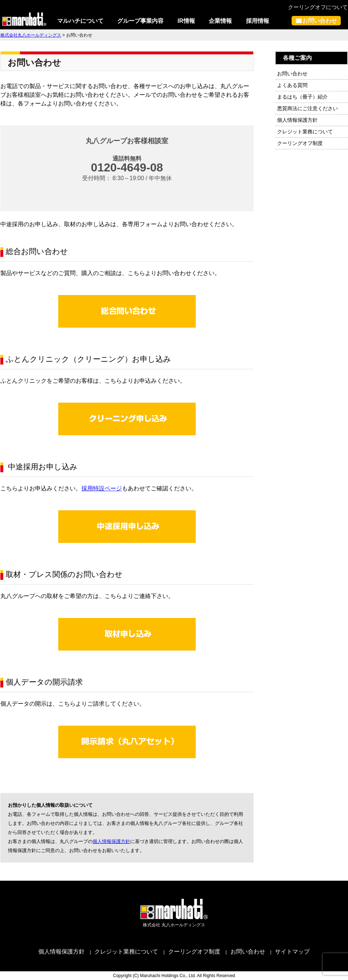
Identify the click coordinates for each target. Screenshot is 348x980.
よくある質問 (292, 85)
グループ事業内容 (140, 21)
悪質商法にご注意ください (307, 108)
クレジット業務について (305, 132)
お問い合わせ (320, 21)
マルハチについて (80, 21)
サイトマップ (292, 952)
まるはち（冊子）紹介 (302, 97)
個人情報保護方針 (111, 841)
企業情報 (220, 21)
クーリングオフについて (318, 7)
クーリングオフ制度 (300, 143)
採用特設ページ (102, 488)
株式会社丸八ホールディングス (31, 35)
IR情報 (186, 21)
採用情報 (258, 21)
